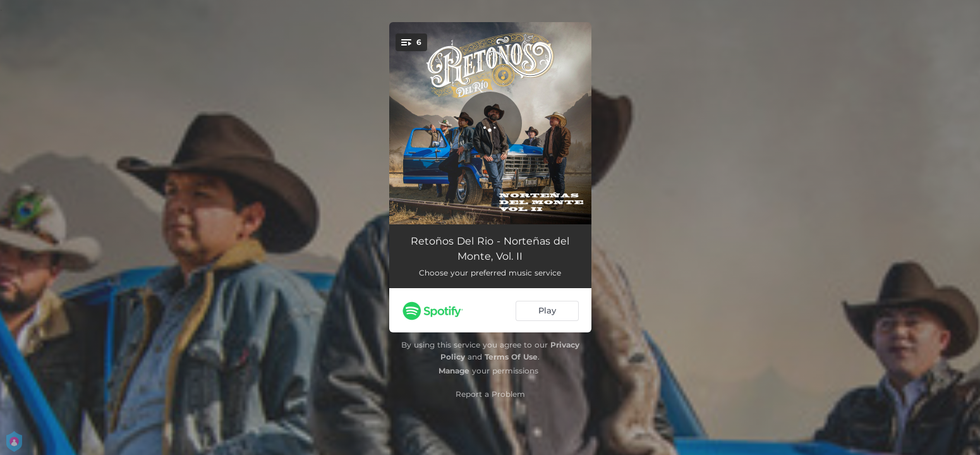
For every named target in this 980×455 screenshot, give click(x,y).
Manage (454, 371)
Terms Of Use (511, 357)
